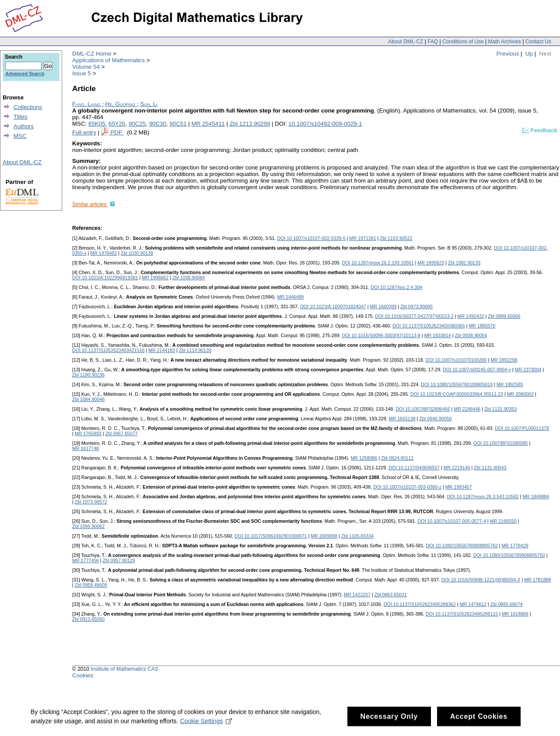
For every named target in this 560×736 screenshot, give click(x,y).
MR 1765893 (88, 433)
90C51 (178, 124)
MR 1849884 (536, 497)
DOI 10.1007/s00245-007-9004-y (477, 370)
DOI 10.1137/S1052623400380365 (429, 326)
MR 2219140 (457, 468)
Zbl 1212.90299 (250, 124)
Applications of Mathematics (108, 60)
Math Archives (504, 42)
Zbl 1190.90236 (88, 375)
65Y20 (117, 124)
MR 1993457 (459, 487)
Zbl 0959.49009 (91, 585)
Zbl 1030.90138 (137, 253)
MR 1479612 (473, 604)
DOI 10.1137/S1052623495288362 (420, 604)
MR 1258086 (364, 458)
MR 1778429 (515, 546)
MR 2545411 (208, 124)
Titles (20, 117)
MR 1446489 (290, 297)
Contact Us (538, 42)
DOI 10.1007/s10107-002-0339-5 (311, 238)
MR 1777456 (86, 560)
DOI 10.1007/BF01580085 (500, 443)
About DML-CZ (406, 42)
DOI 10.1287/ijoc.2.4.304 (396, 287)
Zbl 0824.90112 (397, 458)
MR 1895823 (431, 263)
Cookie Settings (206, 726)
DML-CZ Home (92, 54)
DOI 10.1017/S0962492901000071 (271, 536)
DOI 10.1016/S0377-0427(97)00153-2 (414, 316)
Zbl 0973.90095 (416, 306)
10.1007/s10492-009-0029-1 (325, 124)
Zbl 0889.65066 (504, 316)
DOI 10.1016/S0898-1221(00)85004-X (481, 580)
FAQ (433, 42)
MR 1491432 (471, 316)
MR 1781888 (537, 580)
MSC (20, 136)
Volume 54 (86, 67)
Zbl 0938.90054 (471, 335)
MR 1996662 (155, 278)
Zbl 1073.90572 (91, 502)
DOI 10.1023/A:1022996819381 (105, 278)
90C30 (158, 124)
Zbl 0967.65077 (121, 433)
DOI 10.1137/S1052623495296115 (462, 614)
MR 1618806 (515, 614)
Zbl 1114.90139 (195, 350)
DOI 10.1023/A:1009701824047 (333, 306)
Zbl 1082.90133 (464, 263)
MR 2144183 (162, 350)
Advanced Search (25, 74)
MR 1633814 (438, 335)
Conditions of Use (463, 42)
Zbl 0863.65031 (391, 595)
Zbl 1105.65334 (357, 536)
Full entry (84, 132)
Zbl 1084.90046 (88, 399)
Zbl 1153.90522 (396, 238)
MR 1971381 (363, 238)
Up (529, 54)
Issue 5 (82, 73)
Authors (24, 126)
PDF (117, 132)
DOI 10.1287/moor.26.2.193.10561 (378, 263)
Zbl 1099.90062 (88, 526)
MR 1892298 (504, 360)
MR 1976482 (103, 253)
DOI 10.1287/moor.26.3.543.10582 (483, 497)
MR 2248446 (467, 409)
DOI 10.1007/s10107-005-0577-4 (451, 521)
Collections (28, 107)
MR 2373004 (528, 370)
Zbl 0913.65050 (88, 619)
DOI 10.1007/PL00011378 (522, 428)
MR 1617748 (86, 448)
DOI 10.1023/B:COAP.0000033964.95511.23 (457, 394)
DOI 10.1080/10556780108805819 (457, 384)
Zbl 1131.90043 (490, 468)
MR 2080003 (520, 394)
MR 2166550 (503, 521)
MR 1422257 (357, 595)
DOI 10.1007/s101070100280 (456, 360)
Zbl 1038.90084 (189, 278)
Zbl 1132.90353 (500, 409)
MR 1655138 (402, 419)
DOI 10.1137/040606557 (414, 468)
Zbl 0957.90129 (119, 560)
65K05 (97, 124)
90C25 (137, 124)
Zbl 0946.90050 (435, 419)
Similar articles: (90, 204)
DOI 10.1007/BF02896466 (423, 409)
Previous (508, 54)
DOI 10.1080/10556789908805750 (509, 555)
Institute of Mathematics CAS (124, 669)
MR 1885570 (482, 326)
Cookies (83, 675)
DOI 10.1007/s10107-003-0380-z (407, 487)
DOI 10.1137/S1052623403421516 (108, 350)
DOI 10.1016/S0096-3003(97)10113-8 (381, 335)
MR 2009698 (324, 536)
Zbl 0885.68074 (506, 604)
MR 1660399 (383, 306)
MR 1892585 (510, 384)
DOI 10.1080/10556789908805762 (462, 546)
